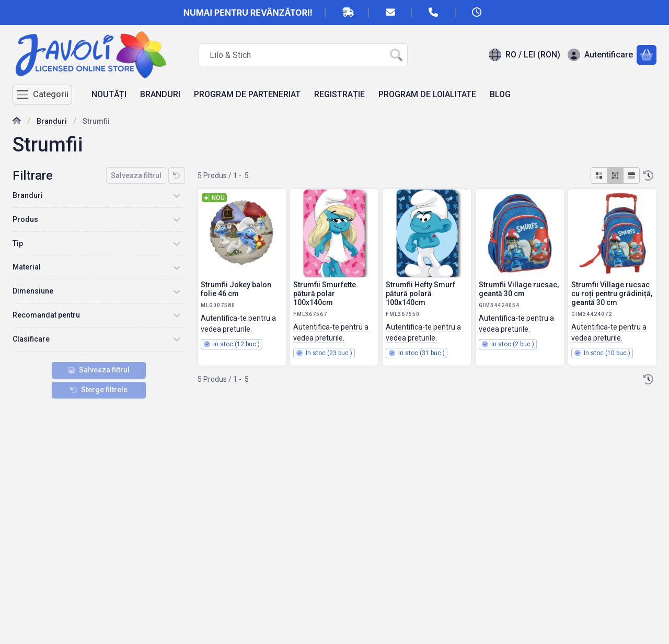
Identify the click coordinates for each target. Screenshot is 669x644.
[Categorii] (42, 95)
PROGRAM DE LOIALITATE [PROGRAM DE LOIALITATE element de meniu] (427, 94)
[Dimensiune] (177, 291)
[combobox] (303, 55)
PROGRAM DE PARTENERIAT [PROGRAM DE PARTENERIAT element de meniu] (247, 94)
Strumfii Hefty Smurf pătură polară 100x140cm (420, 294)
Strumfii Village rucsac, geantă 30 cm (519, 289)
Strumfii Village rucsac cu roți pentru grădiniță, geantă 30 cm (612, 294)
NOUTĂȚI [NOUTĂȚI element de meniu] (109, 94)
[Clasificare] (177, 339)
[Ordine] (648, 175)
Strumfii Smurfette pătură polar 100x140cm (325, 294)
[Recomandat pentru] (177, 315)
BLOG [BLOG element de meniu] (500, 94)
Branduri (52, 121)
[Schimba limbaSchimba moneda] (524, 55)
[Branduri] (177, 195)
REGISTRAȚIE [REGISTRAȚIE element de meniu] (339, 94)
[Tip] (177, 243)
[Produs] (177, 219)
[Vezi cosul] (647, 55)
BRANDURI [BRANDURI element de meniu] (160, 94)
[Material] (177, 267)
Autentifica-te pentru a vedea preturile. (238, 324)
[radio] (599, 175)
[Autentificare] (600, 55)
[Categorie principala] (17, 122)
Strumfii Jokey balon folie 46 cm (236, 289)
